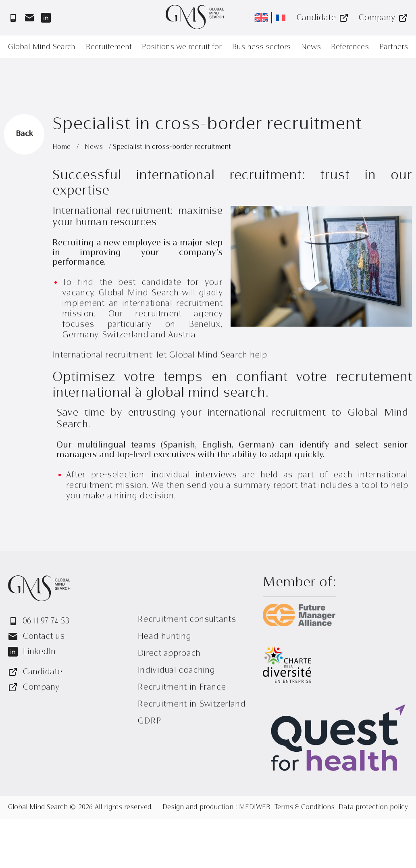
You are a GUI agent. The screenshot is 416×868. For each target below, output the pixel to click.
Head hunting (164, 636)
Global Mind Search (42, 47)
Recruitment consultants (187, 619)
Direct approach (169, 653)
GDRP (149, 721)
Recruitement (109, 47)
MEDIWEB (255, 807)
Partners (394, 47)
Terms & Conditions (305, 807)
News (311, 47)
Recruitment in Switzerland (191, 704)
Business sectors (261, 47)
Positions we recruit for (182, 47)
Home (62, 147)
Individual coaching (176, 670)
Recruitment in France (182, 687)
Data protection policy (373, 807)
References (350, 47)
